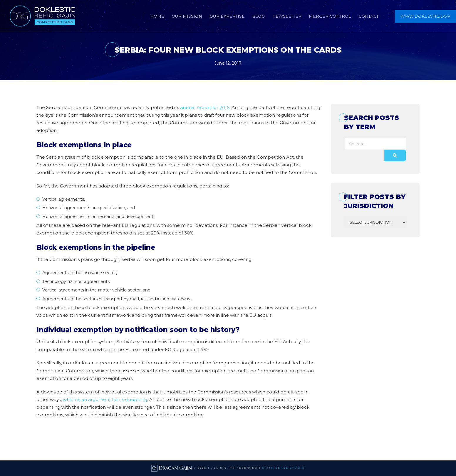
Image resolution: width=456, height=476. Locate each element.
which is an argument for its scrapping (105, 399)
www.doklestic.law (425, 16)
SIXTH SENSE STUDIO (284, 468)
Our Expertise (227, 16)
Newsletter (287, 16)
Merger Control (330, 16)
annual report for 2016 (205, 107)
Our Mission (187, 16)
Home (157, 16)
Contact (368, 16)
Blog (258, 16)
